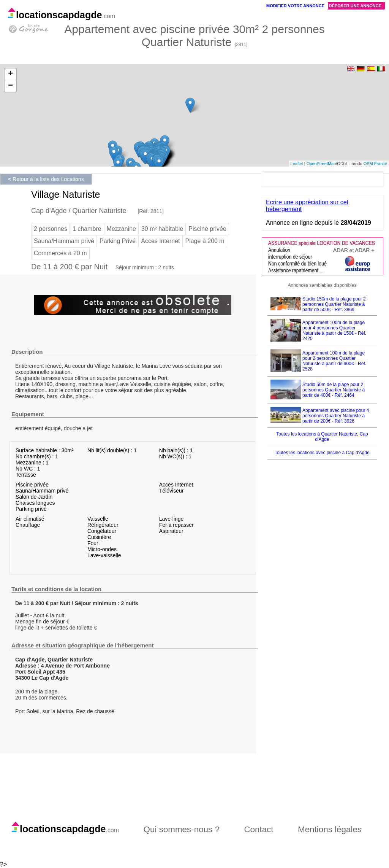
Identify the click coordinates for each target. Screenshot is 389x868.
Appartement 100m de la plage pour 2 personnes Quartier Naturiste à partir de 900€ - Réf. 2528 (334, 361)
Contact (259, 829)
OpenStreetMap (321, 164)
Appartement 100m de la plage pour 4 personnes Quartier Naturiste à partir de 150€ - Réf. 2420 (334, 331)
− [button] (10, 86)
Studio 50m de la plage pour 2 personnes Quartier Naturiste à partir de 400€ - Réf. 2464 (334, 390)
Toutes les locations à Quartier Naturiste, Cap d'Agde (322, 437)
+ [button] (10, 74)
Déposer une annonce (355, 6)
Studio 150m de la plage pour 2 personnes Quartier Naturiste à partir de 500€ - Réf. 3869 (334, 304)
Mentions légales (330, 829)
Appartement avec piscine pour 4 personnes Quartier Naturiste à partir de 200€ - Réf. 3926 (336, 416)
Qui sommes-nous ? (182, 829)
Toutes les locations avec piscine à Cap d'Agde (322, 453)
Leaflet (297, 164)
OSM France (375, 164)
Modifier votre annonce (295, 6)
